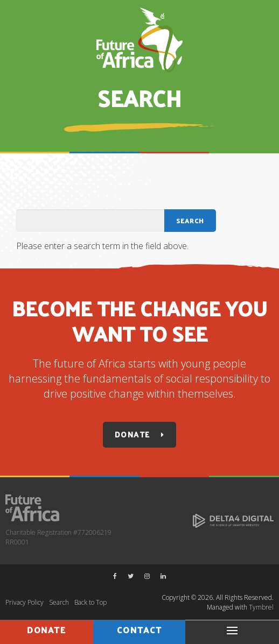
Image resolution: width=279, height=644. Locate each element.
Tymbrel (261, 607)
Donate (132, 434)
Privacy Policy (25, 602)
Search (59, 602)
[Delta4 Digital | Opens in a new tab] (233, 520)
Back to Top (90, 602)
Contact (139, 630)
